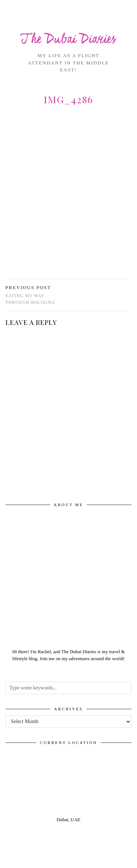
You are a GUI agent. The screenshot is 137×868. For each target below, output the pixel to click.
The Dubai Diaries (68, 40)
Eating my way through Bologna (37, 295)
